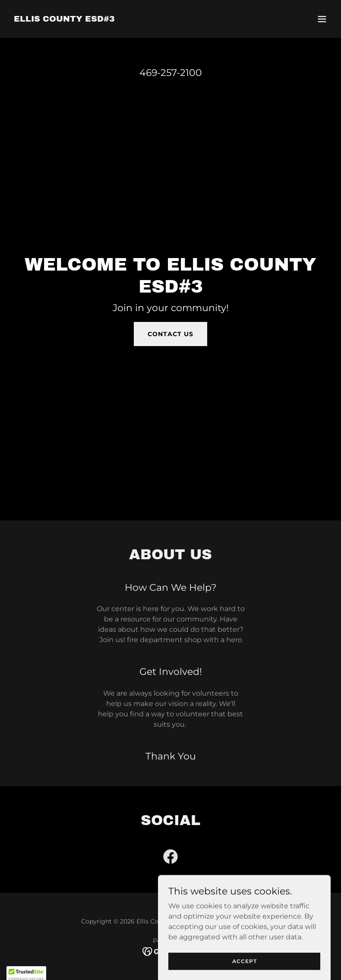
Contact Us (170, 334)
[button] (322, 19)
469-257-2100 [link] (171, 73)
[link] (64, 19)
